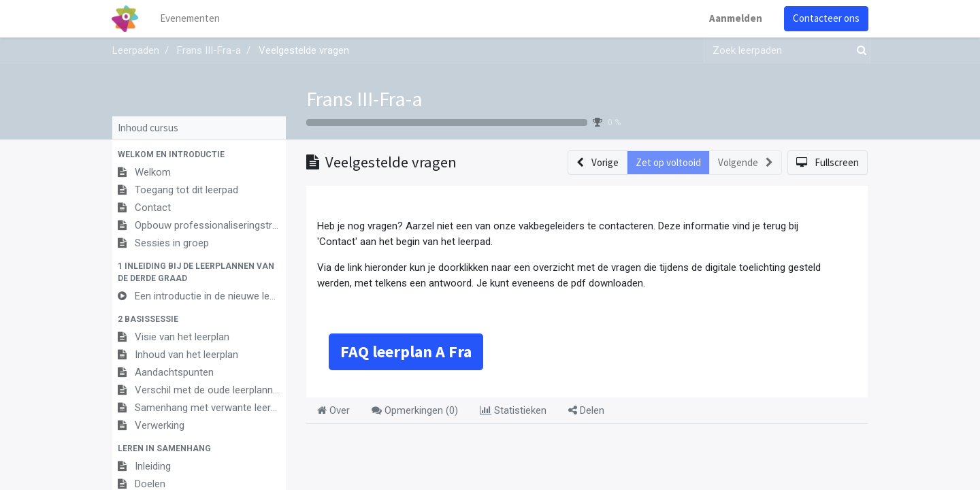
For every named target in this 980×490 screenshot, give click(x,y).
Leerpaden (136, 50)
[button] (199, 154)
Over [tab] (333, 410)
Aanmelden (735, 18)
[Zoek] (859, 51)
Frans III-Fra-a (364, 99)
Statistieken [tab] (513, 410)
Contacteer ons (826, 18)
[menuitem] (191, 19)
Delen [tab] (586, 410)
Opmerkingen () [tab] (415, 410)
